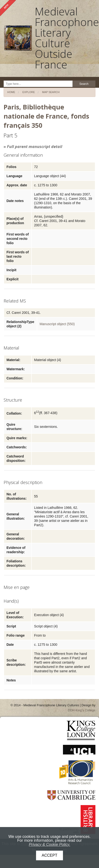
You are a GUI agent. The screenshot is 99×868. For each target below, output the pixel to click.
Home (11, 92)
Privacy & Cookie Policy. (49, 844)
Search (84, 84)
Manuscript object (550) (57, 324)
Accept (50, 855)
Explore (29, 92)
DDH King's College (82, 710)
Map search (51, 92)
